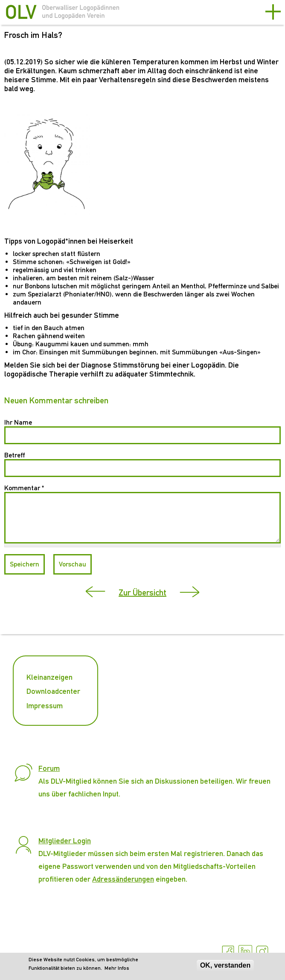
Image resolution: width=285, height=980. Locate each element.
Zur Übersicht (142, 592)
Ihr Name (18, 422)
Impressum (45, 706)
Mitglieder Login (65, 841)
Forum (49, 768)
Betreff (15, 455)
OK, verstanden (225, 965)
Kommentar (24, 488)
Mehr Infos (117, 968)
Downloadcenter (53, 691)
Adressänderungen (123, 879)
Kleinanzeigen (49, 677)
